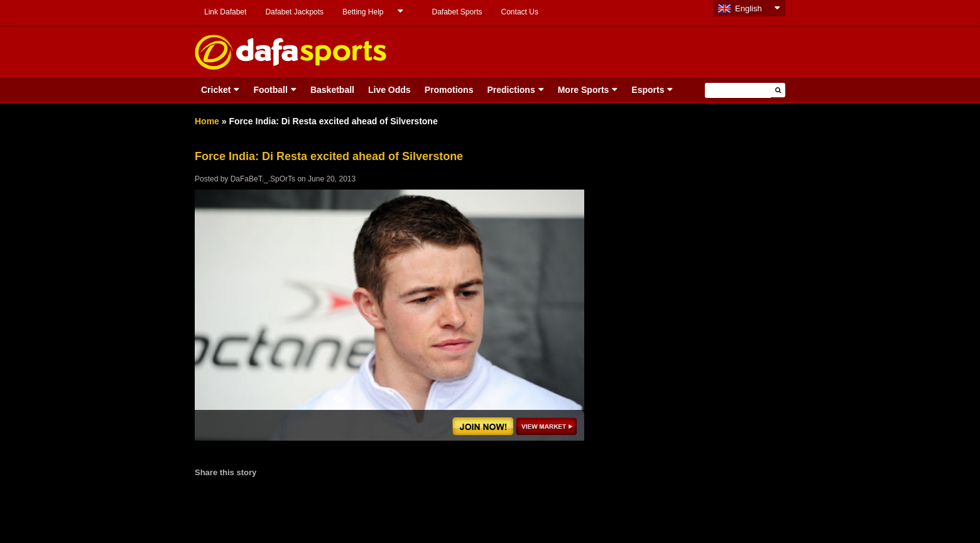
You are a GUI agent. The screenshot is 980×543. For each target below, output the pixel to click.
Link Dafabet (225, 12)
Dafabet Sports (457, 12)
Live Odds (389, 90)
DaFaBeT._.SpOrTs (263, 179)
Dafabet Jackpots (294, 12)
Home (207, 121)
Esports (648, 90)
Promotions (449, 90)
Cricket (216, 90)
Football (270, 90)
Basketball (332, 90)
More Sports (584, 90)
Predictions (511, 90)
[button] (778, 90)
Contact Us (520, 12)
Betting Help (363, 12)
